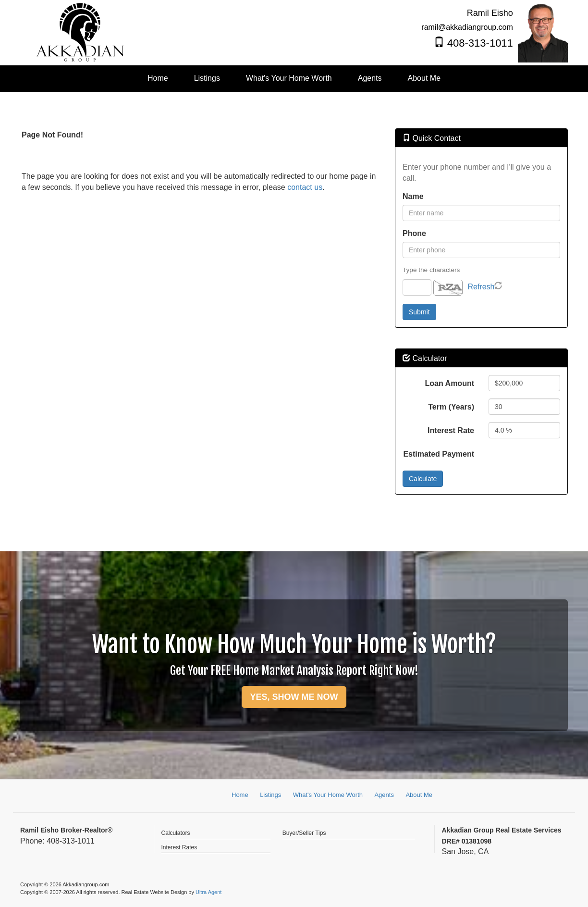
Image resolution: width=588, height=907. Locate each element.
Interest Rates (179, 847)
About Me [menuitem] (424, 78)
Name (413, 196)
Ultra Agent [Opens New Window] (208, 892)
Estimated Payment (439, 454)
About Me (419, 795)
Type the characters (431, 270)
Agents (384, 795)
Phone (414, 233)
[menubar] (294, 79)
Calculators (176, 833)
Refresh (481, 287)
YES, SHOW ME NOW (294, 697)
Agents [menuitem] (370, 78)
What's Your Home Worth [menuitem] (289, 78)
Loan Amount (450, 383)
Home (240, 795)
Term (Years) (451, 407)
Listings (270, 795)
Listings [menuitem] (207, 78)
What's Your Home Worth (328, 795)
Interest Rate (451, 430)
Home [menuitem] (158, 78)
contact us (305, 187)
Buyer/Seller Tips (304, 833)
